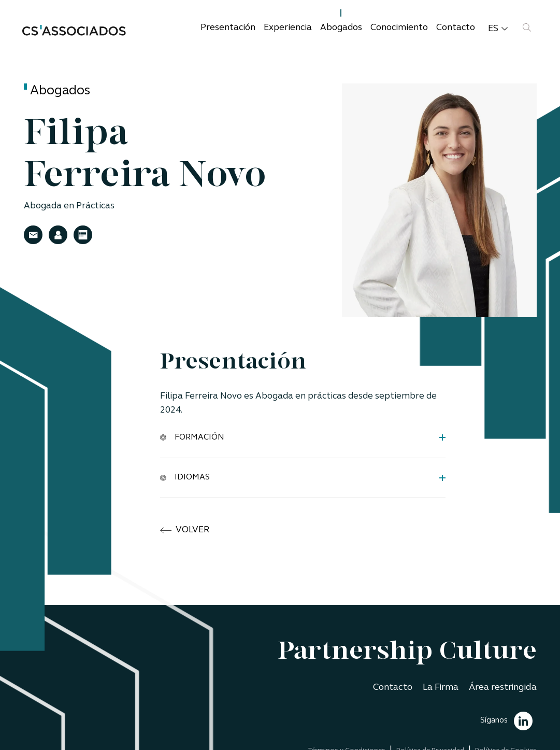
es (498, 29)
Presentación (228, 28)
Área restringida (503, 688)
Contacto (456, 28)
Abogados (341, 28)
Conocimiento (399, 28)
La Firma (441, 688)
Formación (192, 437)
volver (185, 530)
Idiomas (185, 477)
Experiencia (288, 28)
